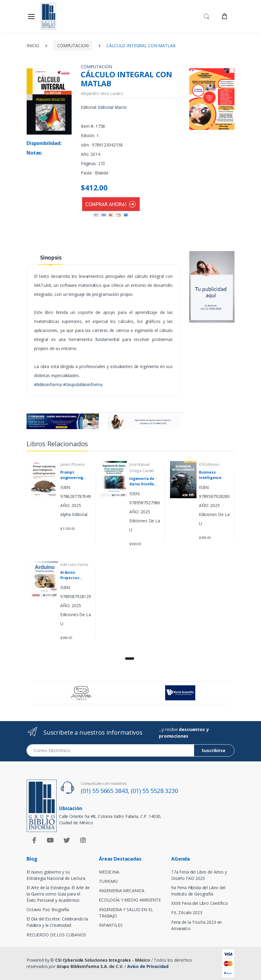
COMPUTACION (73, 46)
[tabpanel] (130, 553)
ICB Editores (209, 464)
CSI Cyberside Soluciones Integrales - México (103, 960)
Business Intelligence (210, 475)
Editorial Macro (112, 107)
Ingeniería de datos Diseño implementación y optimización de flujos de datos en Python (145, 481)
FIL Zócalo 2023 (187, 912)
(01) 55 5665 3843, (106, 791)
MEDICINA (109, 872)
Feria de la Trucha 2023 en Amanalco (197, 925)
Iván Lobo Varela (74, 565)
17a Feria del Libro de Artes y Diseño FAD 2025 (199, 875)
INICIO (33, 46)
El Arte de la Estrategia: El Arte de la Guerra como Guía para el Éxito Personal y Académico (58, 894)
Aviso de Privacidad (148, 966)
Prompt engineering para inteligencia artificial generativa (72, 475)
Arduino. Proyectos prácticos (70, 575)
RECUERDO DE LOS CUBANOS (56, 935)
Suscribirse (214, 750)
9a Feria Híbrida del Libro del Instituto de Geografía (198, 891)
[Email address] (110, 750)
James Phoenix (72, 464)
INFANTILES (111, 925)
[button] (206, 16)
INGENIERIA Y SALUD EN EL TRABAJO (126, 913)
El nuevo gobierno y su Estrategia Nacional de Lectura (56, 875)
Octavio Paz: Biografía (48, 909)
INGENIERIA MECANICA (122, 891)
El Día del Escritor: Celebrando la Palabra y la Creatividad (57, 922)
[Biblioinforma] (56, 16)
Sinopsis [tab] (51, 257)
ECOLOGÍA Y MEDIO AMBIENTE (130, 900)
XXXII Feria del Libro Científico (199, 903)
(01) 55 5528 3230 (154, 791)
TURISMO (108, 881)
